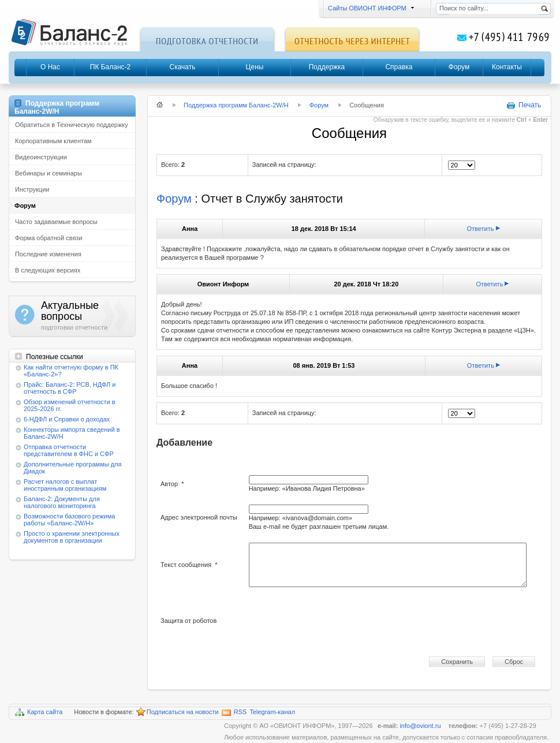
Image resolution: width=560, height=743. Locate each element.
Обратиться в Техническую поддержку (72, 125)
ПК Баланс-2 (110, 67)
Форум (459, 67)
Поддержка (327, 67)
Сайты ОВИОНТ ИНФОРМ (369, 8)
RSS (234, 712)
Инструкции (32, 189)
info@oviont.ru (421, 726)
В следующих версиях (48, 270)
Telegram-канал (272, 712)
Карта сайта (39, 712)
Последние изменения (48, 254)
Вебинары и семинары (48, 173)
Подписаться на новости (178, 712)
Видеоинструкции (41, 157)
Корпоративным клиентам (53, 141)
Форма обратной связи (49, 238)
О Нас (50, 67)
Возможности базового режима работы (69, 520)
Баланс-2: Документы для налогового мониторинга (62, 502)
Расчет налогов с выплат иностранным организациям (65, 485)
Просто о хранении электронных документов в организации (72, 537)
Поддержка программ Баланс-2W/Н (236, 105)
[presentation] (337, 621)
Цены (255, 67)
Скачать (183, 67)
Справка (399, 67)
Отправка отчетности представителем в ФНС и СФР (69, 450)
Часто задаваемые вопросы (56, 222)
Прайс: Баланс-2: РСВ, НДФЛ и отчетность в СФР (70, 388)
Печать (524, 106)
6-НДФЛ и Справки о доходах (67, 419)
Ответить (481, 229)
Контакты (507, 67)
